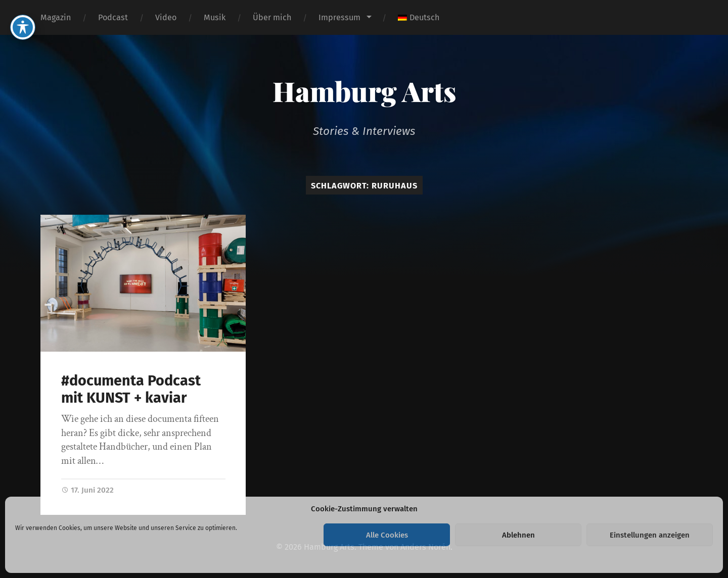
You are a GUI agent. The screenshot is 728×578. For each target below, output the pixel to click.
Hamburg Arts (364, 91)
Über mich (272, 17)
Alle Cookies (387, 535)
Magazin (56, 17)
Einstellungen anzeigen (650, 535)
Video (166, 17)
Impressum (339, 17)
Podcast (113, 17)
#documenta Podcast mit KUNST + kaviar (131, 390)
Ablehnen (518, 535)
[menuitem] (419, 17)
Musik (215, 17)
